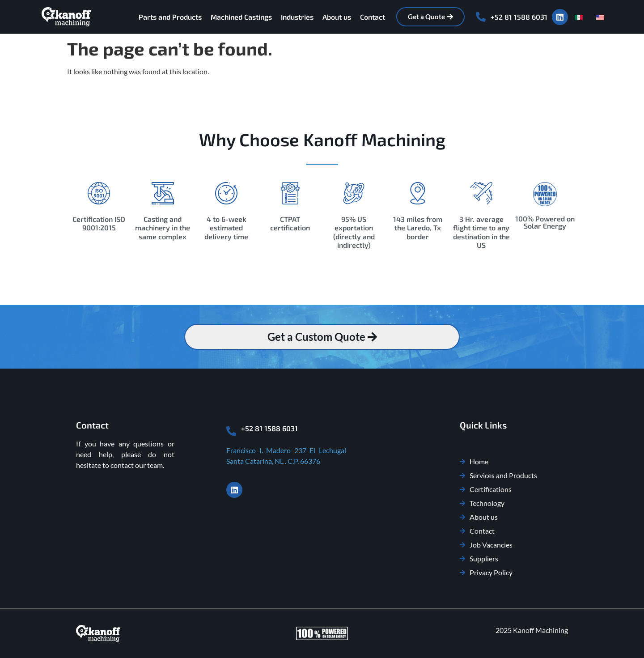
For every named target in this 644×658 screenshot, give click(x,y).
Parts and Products (170, 17)
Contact (373, 17)
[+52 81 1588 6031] (481, 17)
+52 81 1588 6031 (519, 17)
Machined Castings (241, 17)
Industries (297, 17)
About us (337, 17)
